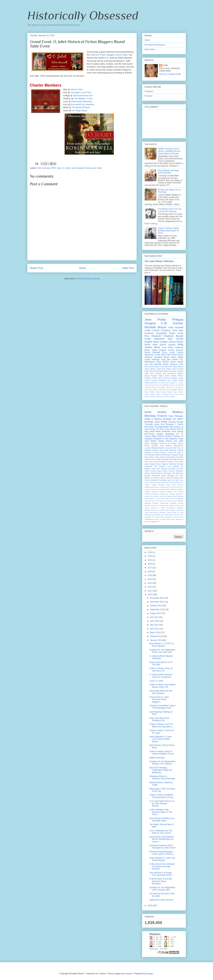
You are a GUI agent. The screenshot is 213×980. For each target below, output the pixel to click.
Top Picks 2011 (178, 517)
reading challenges (165, 434)
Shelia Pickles (156, 394)
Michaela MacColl (163, 371)
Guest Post (159, 424)
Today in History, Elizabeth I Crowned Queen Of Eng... (162, 796)
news (177, 480)
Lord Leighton (178, 499)
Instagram (149, 91)
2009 (150, 906)
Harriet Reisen (177, 376)
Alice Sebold (171, 383)
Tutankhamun (149, 519)
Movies (152, 455)
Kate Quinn (159, 345)
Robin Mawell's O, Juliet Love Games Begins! (162, 859)
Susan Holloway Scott (155, 359)
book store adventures (175, 519)
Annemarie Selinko (175, 373)
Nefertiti (158, 455)
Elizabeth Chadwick (163, 336)
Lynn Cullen (172, 380)
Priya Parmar (161, 392)
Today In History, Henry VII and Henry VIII (161, 669)
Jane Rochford (160, 462)
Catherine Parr (151, 466)
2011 (150, 591)
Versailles (163, 480)
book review (156, 412)
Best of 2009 (169, 482)
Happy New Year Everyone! (161, 900)
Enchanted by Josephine (82, 104)
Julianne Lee (170, 387)
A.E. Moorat (161, 383)
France (162, 416)
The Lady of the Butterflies (162, 517)
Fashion (152, 489)
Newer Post (36, 268)
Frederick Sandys (166, 492)
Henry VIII (155, 429)
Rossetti (172, 510)
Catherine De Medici (168, 443)
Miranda (147, 505)
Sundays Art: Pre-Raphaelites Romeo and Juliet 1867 (162, 651)
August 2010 (156, 613)
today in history (153, 419)
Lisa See (149, 364)
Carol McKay (149, 385)
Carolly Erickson (175, 350)
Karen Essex (178, 355)
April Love (161, 482)
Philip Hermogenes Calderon (172, 508)
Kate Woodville (178, 496)
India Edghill (179, 385)
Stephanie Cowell (152, 355)
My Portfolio (150, 49)
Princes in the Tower (175, 462)
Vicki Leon (149, 373)
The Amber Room (167, 515)
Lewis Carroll (162, 471)
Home (82, 268)
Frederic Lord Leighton (169, 466)
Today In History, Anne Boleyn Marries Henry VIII (162, 686)
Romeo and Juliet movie (160, 510)
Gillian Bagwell (159, 350)
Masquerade (164, 503)
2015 (150, 575)
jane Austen (172, 359)
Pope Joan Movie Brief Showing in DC (159, 719)
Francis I (164, 452)
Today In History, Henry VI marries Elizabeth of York (162, 753)
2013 (150, 583)
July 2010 (154, 617)
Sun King (153, 515)
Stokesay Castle (165, 512)
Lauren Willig (176, 345)
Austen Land (165, 457)
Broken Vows (179, 482)
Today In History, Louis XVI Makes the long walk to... (161, 725)
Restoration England (170, 455)
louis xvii (171, 480)
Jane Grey (149, 462)
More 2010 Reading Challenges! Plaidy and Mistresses (161, 770)
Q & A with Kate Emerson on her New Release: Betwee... (162, 803)
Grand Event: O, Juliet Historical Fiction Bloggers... (159, 699)
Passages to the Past (81, 92)
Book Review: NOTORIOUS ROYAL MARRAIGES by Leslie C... (162, 839)
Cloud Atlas (171, 485)
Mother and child (157, 505)
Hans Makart (178, 492)
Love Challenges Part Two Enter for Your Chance (161, 832)
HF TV (180, 434)
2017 (150, 568)
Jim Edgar (161, 387)
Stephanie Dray (163, 339)
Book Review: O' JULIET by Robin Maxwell (161, 645)
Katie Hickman (150, 371)
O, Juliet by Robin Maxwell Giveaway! (161, 657)
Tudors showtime (151, 480)
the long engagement (152, 522)
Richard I (159, 473)
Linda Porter (153, 390)
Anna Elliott (168, 347)
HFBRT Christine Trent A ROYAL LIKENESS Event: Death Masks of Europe (169, 151)
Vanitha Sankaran (156, 397)
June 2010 (155, 621)
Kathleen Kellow (151, 378)
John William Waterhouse (172, 446)
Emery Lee (158, 385)
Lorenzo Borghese (158, 380)
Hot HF (180, 429)
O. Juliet (66, 168)
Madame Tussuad (165, 448)
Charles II (169, 436)
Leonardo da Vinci (176, 469)
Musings (149, 422)
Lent (171, 499)
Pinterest (148, 96)
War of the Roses (168, 429)
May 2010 (154, 625)
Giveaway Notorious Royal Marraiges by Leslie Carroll (162, 847)
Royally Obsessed (152, 475)
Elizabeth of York (161, 439)
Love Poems (168, 501)
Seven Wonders (168, 475)
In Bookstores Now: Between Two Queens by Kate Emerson (162, 866)
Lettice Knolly (150, 471)
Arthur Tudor (154, 457)
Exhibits (155, 446)
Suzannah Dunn (168, 394)
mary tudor (164, 450)
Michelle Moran (156, 327)
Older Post (128, 268)
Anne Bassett (150, 464)
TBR (159, 515)
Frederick (173, 489)
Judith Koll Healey (164, 369)
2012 (150, 587)
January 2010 (156, 640)
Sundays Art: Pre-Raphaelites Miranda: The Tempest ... (162, 763)
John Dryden (154, 496)
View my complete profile (170, 74)
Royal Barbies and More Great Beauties (168, 172)
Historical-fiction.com (83, 96)
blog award (150, 431)
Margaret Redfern (177, 390)
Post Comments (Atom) (88, 279)
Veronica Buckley (169, 397)
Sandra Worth (152, 347)
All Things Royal (79, 110)
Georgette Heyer (166, 333)
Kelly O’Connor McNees (168, 378)
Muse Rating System (172, 505)
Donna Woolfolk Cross (156, 352)
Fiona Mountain (166, 367)
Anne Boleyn (177, 431)
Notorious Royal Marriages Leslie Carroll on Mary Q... (162, 853)
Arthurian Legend (176, 450)
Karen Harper (177, 362)
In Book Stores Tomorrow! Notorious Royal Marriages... (161, 881)
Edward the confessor (159, 487)
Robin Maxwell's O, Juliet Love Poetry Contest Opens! (160, 739)
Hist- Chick (77, 89)
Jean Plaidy (155, 319)
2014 (150, 579)
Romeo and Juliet (94, 168)
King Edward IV (150, 499)
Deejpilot (129, 974)
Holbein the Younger (167, 494)
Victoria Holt (161, 373)
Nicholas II (155, 508)
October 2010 (156, 606)
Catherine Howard (176, 464)
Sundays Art (169, 419)
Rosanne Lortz (176, 364)
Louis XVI (155, 501)
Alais (182, 480)
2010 (150, 595)
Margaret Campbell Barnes (157, 357)
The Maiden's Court (83, 98)
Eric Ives (170, 487)
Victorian (155, 450)
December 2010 (157, 598)
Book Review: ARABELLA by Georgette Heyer (162, 819)
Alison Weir (166, 355)
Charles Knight (150, 485)
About (147, 40)
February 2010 (157, 636)
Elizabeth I (171, 424)
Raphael (148, 510)
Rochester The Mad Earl (173, 473)
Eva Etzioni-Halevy (152, 367)
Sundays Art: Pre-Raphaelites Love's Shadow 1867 (162, 889)
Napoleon (174, 439)
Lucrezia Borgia (151, 448)
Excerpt (180, 459)
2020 (150, 560)
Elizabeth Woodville (169, 459)
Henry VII (172, 452)
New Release (176, 416)
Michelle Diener (161, 364)
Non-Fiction (150, 434)
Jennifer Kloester (151, 387)
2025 (150, 556)
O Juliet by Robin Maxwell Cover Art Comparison (161, 676)
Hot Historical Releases (155, 45)
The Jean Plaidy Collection (159, 261)
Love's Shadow (178, 501)
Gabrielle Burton (168, 385)
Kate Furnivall (178, 369)
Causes (160, 436)
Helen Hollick (177, 357)
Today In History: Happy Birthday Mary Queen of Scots (168, 231)
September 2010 (157, 610)
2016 (150, 572)
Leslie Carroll (152, 330)
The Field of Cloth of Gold (160, 478)
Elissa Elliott (164, 376)
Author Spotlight (151, 443)
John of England (166, 496)
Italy (59, 168)
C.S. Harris (179, 383)
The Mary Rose (177, 478)
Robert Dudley (157, 441)
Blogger (150, 974)
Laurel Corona (176, 352)
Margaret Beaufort (152, 503)
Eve (175, 487)
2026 (150, 552)
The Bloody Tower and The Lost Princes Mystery (170, 210)
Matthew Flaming (177, 503)
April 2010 (155, 629)
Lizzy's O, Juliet (156, 681)
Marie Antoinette (163, 431)
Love (161, 501)
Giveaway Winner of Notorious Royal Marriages (162, 777)
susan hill (153, 383)
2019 (150, 564)
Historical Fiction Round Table (109, 55)
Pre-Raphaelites (162, 427)
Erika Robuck (163, 362)
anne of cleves (160, 519)
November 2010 (157, 602)
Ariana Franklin (151, 376)
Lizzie (165, 65)
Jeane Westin (150, 369)
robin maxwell (77, 168)
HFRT (53, 168)
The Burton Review (81, 107)
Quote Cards (150, 473)
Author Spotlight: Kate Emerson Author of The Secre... (161, 812)
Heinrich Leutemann (152, 494)
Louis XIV (148, 501)
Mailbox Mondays (157, 758)
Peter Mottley (150, 392)
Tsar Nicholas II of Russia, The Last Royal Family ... (162, 874)
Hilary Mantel (178, 367)
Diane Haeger (161, 342)
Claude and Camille (152, 459)
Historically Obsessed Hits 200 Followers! (161, 692)
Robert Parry (172, 392)
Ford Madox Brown (162, 489)
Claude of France (152, 452)
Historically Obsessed (83, 15)
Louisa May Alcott (164, 390)
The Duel (177, 515)
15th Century (43, 168)
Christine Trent (169, 330)
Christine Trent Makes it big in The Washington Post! (162, 707)
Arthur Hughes (162, 464)
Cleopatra (161, 485)
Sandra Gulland (177, 371)
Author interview (177, 457)
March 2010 (155, 633)
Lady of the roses (163, 499)
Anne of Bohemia (151, 482)
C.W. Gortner (172, 323)
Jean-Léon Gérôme (159, 469)
